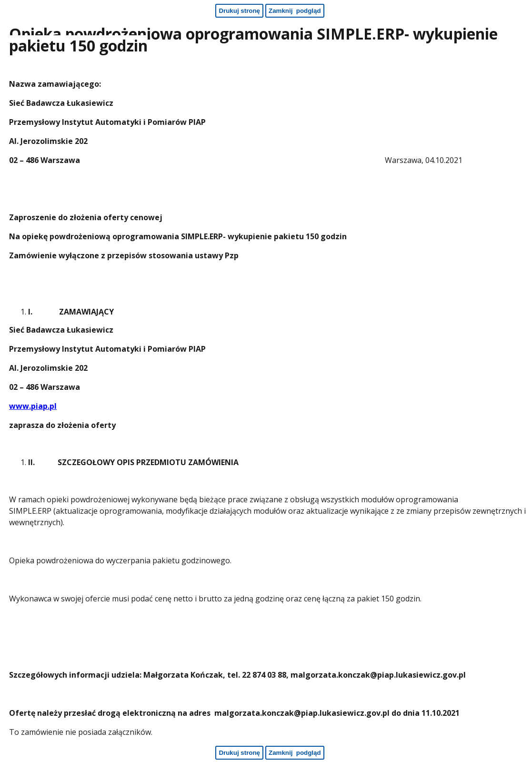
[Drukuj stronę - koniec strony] (239, 753)
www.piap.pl (33, 406)
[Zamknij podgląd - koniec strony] (295, 753)
